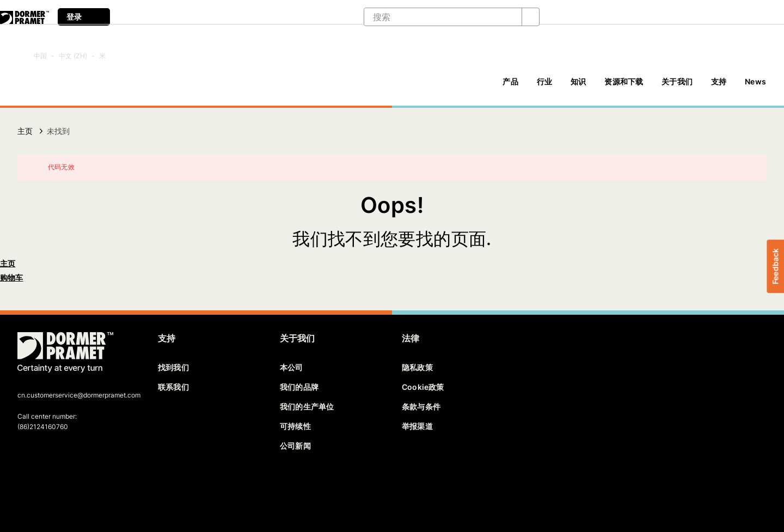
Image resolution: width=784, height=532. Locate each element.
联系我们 (173, 387)
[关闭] (751, 167)
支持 (719, 81)
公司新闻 (295, 446)
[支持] (719, 87)
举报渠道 (417, 426)
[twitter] (45, 487)
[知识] (578, 87)
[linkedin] (64, 487)
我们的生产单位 (307, 406)
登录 (84, 17)
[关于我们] (677, 87)
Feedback (775, 266)
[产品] (510, 87)
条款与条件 (421, 406)
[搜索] (434, 17)
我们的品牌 (299, 387)
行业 (544, 81)
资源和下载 (624, 81)
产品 (510, 81)
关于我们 (677, 81)
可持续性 (295, 426)
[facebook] (27, 487)
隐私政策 (417, 367)
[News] (755, 87)
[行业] (544, 87)
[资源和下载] (624, 87)
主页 (25, 131)
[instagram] (102, 487)
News (755, 81)
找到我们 (173, 367)
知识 (578, 81)
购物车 (12, 277)
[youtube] (83, 487)
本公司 (292, 367)
